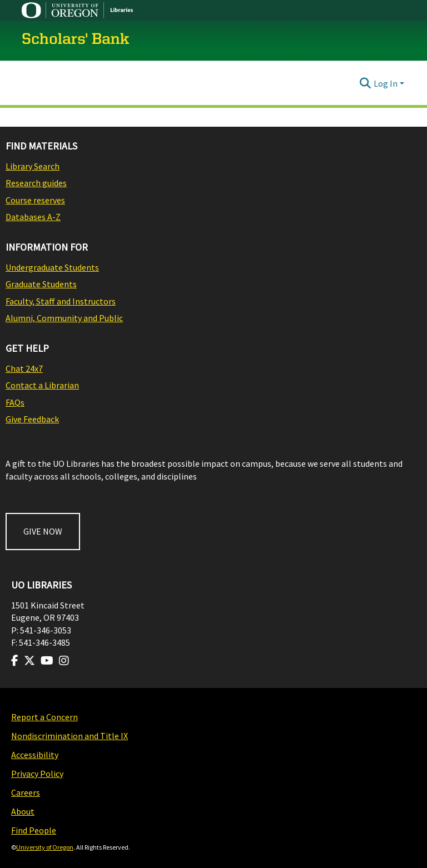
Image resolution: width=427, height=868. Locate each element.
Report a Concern (44, 717)
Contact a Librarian (42, 385)
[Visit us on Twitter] (29, 661)
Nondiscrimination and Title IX (69, 736)
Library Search (33, 166)
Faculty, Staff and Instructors (61, 301)
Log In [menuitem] (386, 83)
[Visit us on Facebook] (15, 661)
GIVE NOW (43, 531)
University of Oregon (45, 847)
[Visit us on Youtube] (47, 661)
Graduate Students (41, 284)
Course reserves (35, 200)
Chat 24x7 (24, 368)
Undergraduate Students (52, 267)
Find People (34, 830)
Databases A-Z (33, 217)
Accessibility (35, 755)
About (23, 811)
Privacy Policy (37, 774)
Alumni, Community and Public (64, 318)
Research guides (36, 183)
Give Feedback (32, 419)
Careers (26, 792)
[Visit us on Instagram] (64, 661)
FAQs (15, 402)
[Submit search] (366, 83)
